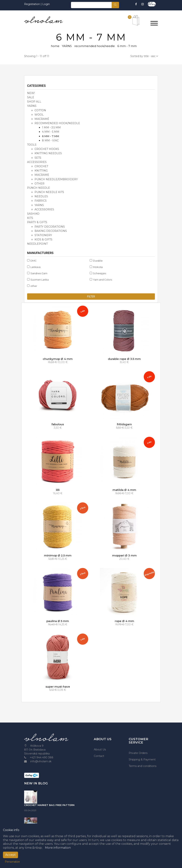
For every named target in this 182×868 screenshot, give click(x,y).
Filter (91, 297)
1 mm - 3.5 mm (51, 127)
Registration (32, 4)
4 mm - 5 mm (51, 132)
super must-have (58, 687)
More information (58, 848)
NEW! (31, 93)
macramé (42, 119)
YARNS (67, 46)
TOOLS (32, 145)
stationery (43, 235)
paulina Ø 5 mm (58, 621)
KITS (30, 218)
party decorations (50, 227)
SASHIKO (33, 214)
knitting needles (48, 153)
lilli (58, 490)
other (39, 184)
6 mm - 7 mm (51, 136)
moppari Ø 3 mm (124, 555)
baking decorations (51, 231)
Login (46, 4)
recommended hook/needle (95, 46)
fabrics (41, 201)
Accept (10, 855)
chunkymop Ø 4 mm (58, 359)
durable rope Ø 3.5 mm (124, 359)
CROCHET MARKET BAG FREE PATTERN (49, 805)
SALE (31, 97)
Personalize (12, 862)
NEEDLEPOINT (37, 244)
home (55, 46)
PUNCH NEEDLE (39, 188)
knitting (41, 171)
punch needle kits (49, 192)
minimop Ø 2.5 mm (58, 555)
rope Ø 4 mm (124, 621)
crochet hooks (47, 149)
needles (41, 196)
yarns (39, 205)
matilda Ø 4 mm (124, 490)
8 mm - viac (50, 140)
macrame (42, 175)
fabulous (58, 424)
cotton (40, 110)
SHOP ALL (34, 102)
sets (38, 158)
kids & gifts (43, 239)
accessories (37, 162)
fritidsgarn (124, 424)
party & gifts (37, 222)
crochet (41, 166)
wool (39, 115)
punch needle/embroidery (56, 179)
